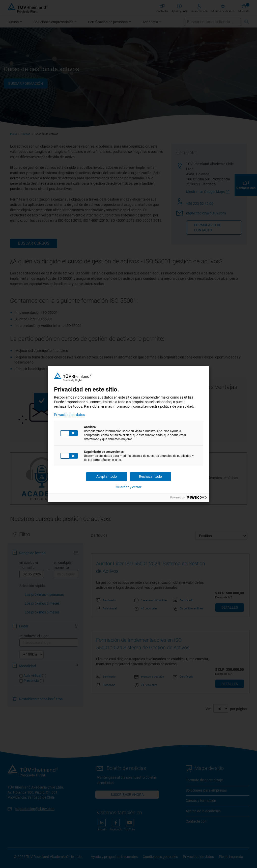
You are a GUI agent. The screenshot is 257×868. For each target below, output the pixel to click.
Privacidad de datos (69, 415)
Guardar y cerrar (129, 487)
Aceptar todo (107, 477)
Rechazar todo (150, 477)
